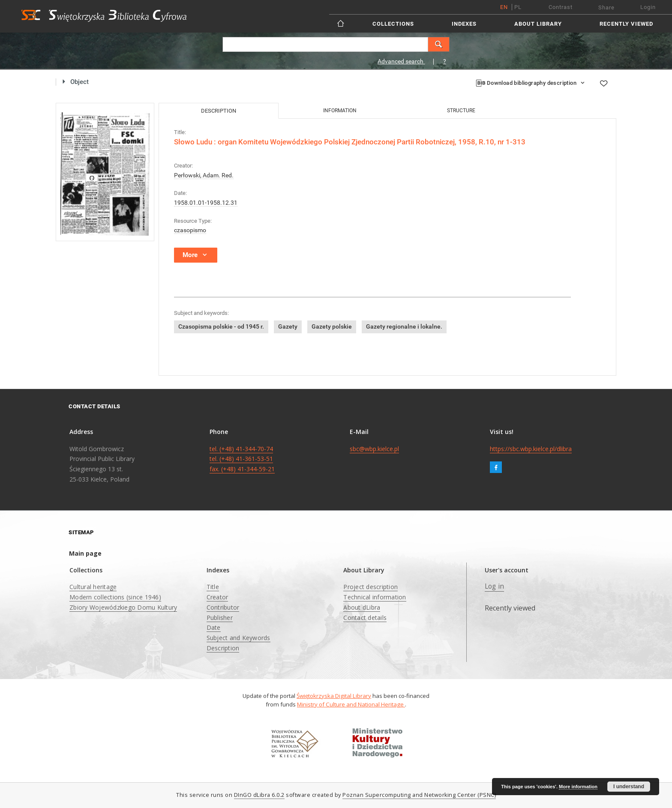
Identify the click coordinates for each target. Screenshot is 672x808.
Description (223, 648)
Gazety (288, 326)
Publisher (220, 618)
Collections (393, 24)
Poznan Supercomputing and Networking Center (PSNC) (419, 795)
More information (578, 787)
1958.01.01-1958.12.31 (206, 203)
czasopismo (190, 230)
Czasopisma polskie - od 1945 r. (221, 326)
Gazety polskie (332, 326)
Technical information (375, 597)
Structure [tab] (461, 111)
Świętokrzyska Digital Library (334, 696)
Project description (370, 587)
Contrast (561, 7)
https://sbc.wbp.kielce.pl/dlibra (531, 449)
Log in (495, 586)
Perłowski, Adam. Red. (204, 175)
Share (606, 7)
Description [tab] (219, 111)
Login (648, 7)
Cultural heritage (93, 587)
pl (518, 7)
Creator (217, 597)
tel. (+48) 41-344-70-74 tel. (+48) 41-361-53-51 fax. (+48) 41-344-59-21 (242, 459)
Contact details (365, 618)
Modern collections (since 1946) (115, 597)
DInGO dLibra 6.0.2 (259, 795)
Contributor (223, 607)
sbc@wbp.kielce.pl (374, 449)
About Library (538, 24)
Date (214, 627)
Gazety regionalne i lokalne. (404, 326)
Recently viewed (626, 24)
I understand (629, 787)
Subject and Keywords (238, 638)
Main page (85, 553)
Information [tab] (340, 111)
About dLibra (362, 607)
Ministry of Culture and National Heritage (351, 704)
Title (213, 587)
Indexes (464, 24)
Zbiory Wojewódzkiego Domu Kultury (123, 607)
